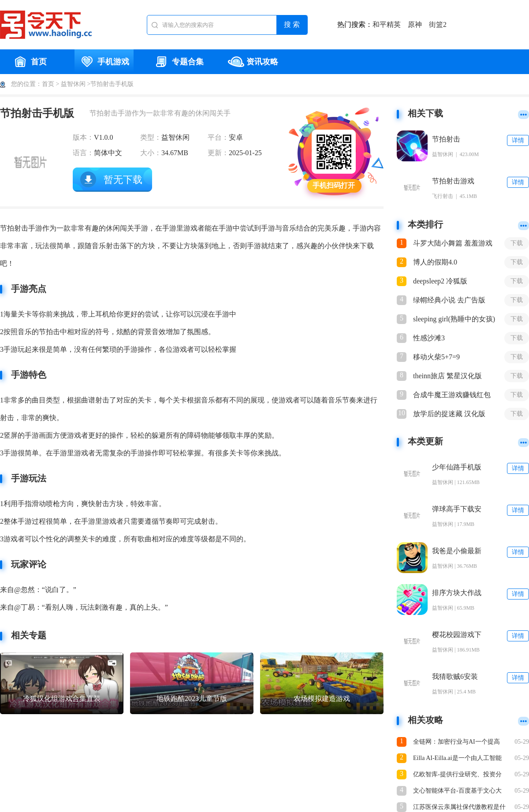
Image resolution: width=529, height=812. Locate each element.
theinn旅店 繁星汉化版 (447, 376)
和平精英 (387, 24)
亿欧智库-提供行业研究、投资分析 (457, 775)
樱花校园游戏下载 (457, 635)
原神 (415, 24)
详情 (518, 140)
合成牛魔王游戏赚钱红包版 (452, 395)
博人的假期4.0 (435, 262)
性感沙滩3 (429, 338)
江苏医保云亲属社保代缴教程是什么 (459, 808)
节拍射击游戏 (453, 181)
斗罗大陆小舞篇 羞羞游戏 (453, 243)
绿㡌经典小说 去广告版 (449, 300)
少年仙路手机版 (457, 467)
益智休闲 (73, 84)
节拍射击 (446, 139)
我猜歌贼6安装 (455, 676)
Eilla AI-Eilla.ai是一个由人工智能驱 (457, 759)
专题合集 (179, 62)
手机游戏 (104, 62)
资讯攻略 (253, 62)
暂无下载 (123, 180)
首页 (30, 62)
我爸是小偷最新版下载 (457, 551)
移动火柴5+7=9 (436, 357)
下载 (517, 243)
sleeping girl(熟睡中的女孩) (454, 319)
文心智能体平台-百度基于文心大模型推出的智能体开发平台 (457, 792)
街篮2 (438, 24)
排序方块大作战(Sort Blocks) (457, 593)
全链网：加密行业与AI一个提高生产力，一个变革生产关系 (456, 743)
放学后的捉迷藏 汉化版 (449, 414)
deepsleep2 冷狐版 (440, 281)
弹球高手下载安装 (457, 509)
